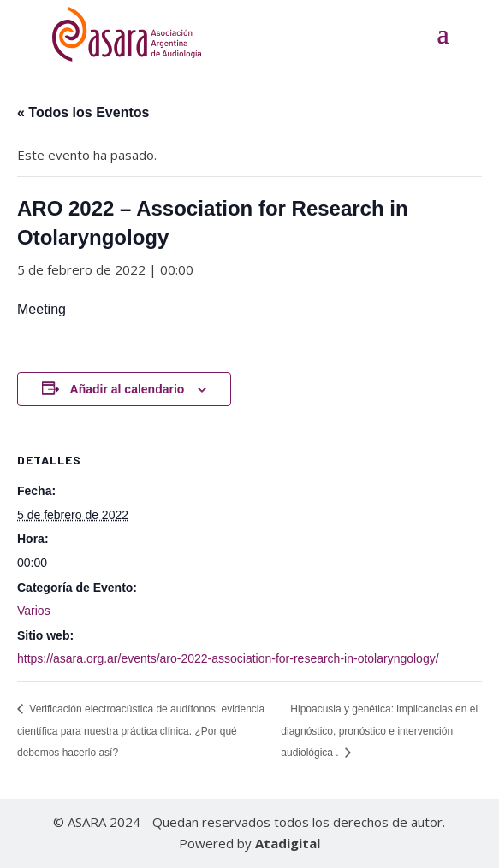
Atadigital (288, 843)
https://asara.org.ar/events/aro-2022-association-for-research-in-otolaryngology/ (228, 658)
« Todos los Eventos (83, 112)
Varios (34, 611)
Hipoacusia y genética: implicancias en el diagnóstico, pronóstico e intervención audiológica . (379, 731)
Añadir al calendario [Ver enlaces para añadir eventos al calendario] (128, 389)
